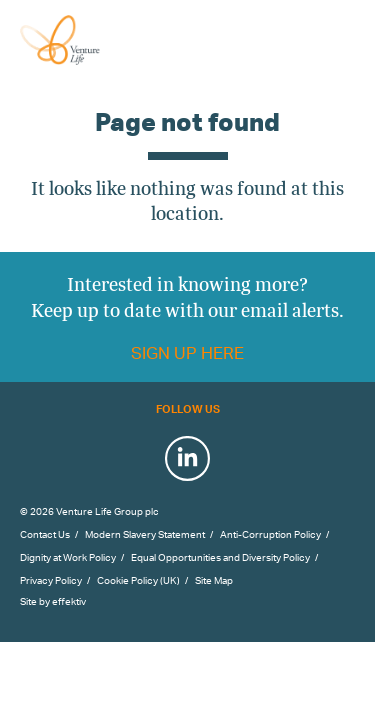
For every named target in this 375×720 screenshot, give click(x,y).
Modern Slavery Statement (145, 534)
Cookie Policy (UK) (138, 580)
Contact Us (45, 534)
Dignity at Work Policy (68, 557)
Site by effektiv (53, 601)
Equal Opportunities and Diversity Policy (220, 557)
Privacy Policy (51, 580)
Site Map (214, 580)
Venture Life (82, 40)
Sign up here (187, 352)
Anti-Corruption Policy (270, 534)
